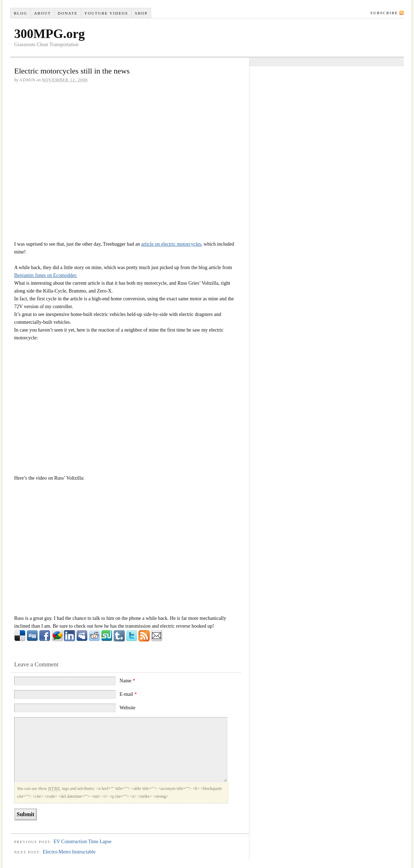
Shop (141, 13)
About (43, 13)
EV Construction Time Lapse (82, 842)
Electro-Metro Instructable (69, 852)
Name (127, 681)
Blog (21, 13)
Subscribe (384, 13)
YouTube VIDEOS (106, 13)
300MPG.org (49, 34)
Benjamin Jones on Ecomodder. (46, 275)
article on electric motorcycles (171, 244)
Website (128, 708)
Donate (68, 13)
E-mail (128, 694)
